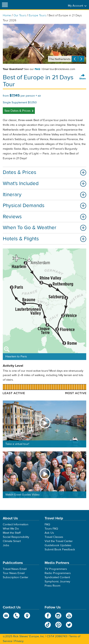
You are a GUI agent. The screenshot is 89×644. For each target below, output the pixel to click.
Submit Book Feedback (60, 549)
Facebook (48, 616)
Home (7, 15)
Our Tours (20, 15)
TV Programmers (56, 569)
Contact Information (16, 524)
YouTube (69, 616)
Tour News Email (14, 573)
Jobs (6, 545)
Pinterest (58, 625)
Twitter (69, 625)
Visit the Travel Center (59, 541)
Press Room (52, 586)
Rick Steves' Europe (45, 5)
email (6, 616)
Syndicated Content (57, 577)
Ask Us (49, 533)
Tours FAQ (51, 529)
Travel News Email (15, 569)
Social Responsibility (16, 537)
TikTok (48, 625)
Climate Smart (12, 541)
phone (17, 616)
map (27, 616)
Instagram (58, 616)
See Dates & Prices (17, 111)
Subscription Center (16, 577)
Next (81, 59)
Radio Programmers (58, 573)
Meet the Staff (12, 533)
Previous (75, 59)
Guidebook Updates (58, 545)
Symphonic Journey (57, 581)
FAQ (37, 69)
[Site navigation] (5, 5)
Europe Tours (37, 15)
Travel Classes (54, 537)
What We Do (11, 529)
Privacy (19, 641)
